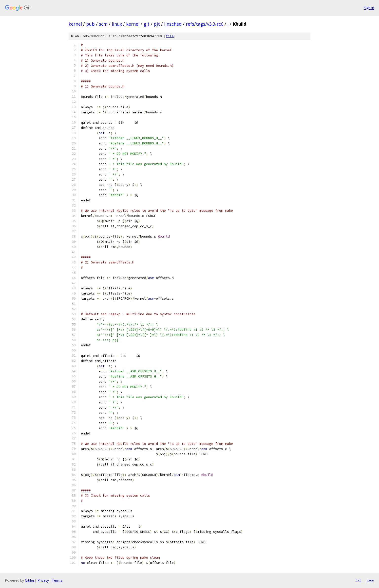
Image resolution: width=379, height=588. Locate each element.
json (370, 580)
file (170, 36)
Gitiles (30, 580)
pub (90, 24)
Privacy (43, 580)
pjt (157, 24)
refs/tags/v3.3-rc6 (205, 24)
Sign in (369, 8)
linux (117, 24)
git (147, 24)
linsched (173, 24)
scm (103, 24)
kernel (75, 24)
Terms (57, 580)
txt (358, 580)
